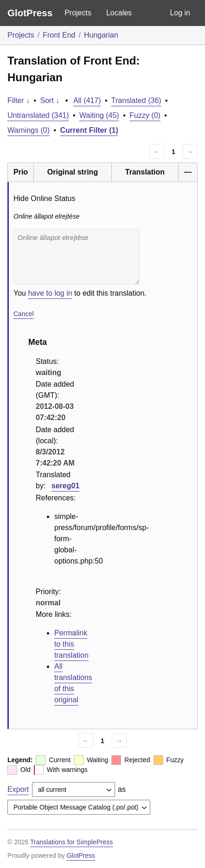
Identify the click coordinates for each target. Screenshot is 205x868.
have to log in (50, 293)
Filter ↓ (19, 100)
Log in (180, 13)
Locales (119, 13)
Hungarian (101, 35)
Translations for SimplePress (71, 842)
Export (18, 789)
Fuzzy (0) (145, 115)
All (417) (87, 100)
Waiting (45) (99, 115)
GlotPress (30, 13)
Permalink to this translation (71, 644)
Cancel (24, 314)
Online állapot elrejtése (77, 257)
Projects (78, 13)
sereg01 (66, 486)
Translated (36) (136, 100)
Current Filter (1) (89, 130)
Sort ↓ (50, 100)
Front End (59, 35)
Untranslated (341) (38, 115)
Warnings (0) (29, 130)
